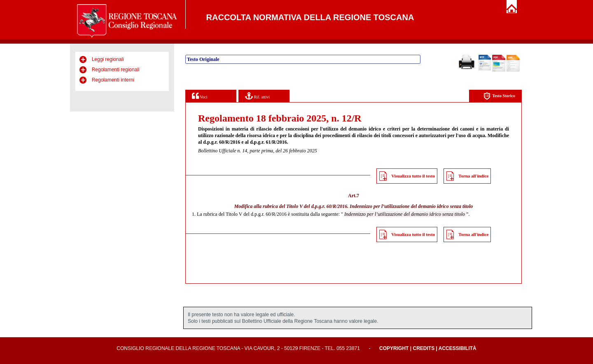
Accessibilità (458, 348)
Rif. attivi (257, 96)
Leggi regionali (108, 59)
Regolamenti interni (113, 80)
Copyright (394, 348)
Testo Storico (499, 96)
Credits (424, 348)
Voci (200, 96)
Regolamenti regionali (116, 70)
